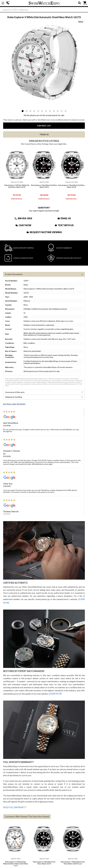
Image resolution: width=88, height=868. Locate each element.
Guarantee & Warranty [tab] (44, 392)
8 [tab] (50, 111)
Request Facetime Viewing (44, 232)
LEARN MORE (55, 692)
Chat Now (23, 225)
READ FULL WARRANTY (14, 805)
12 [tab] (66, 111)
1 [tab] (23, 111)
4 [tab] (34, 111)
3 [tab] (30, 111)
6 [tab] (42, 111)
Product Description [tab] (44, 274)
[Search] (44, 10)
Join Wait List (44, 126)
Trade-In (44, 134)
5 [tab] (38, 111)
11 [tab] (62, 111)
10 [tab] (58, 111)
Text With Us (64, 225)
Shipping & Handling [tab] (44, 396)
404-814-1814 (8, 3)
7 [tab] (46, 111)
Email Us (64, 218)
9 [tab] (54, 111)
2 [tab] (27, 111)
